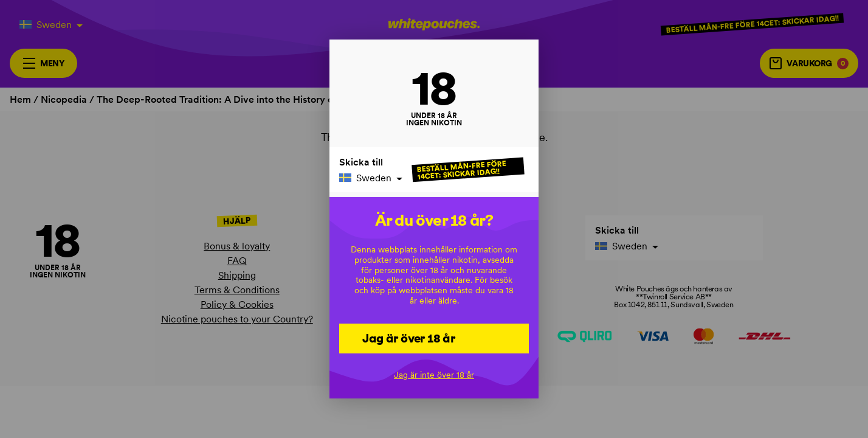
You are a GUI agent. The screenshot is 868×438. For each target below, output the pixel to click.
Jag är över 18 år (408, 338)
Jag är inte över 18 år (434, 375)
